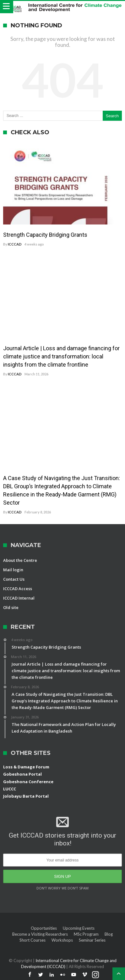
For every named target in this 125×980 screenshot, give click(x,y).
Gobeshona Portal (22, 774)
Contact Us (14, 579)
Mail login (13, 570)
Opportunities (44, 928)
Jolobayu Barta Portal (26, 796)
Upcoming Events (79, 928)
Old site (11, 607)
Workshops (62, 940)
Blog (109, 934)
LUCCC (10, 789)
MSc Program (86, 934)
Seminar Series (92, 940)
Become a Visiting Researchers (40, 934)
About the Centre (20, 560)
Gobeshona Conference (28, 782)
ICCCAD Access (18, 589)
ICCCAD (15, 244)
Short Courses (33, 940)
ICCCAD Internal (19, 598)
